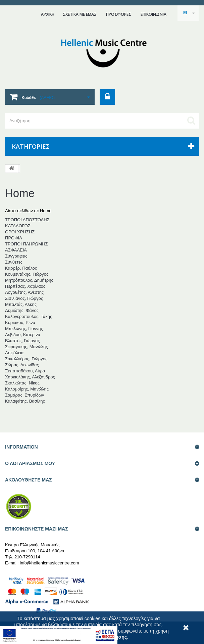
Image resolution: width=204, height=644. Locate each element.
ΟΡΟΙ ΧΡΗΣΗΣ (20, 232)
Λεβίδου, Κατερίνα (23, 335)
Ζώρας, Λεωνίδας (22, 365)
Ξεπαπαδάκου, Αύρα (25, 371)
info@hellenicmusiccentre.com (49, 563)
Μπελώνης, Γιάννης (24, 329)
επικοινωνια (154, 14)
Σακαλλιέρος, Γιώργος (26, 359)
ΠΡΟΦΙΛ (14, 238)
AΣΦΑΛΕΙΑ (16, 250)
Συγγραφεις (16, 256)
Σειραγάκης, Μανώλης (27, 347)
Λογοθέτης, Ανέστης (24, 292)
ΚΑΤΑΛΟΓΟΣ (18, 226)
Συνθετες (14, 262)
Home (20, 193)
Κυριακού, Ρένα (20, 323)
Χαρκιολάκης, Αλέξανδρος (30, 377)
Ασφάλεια (14, 353)
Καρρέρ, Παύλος (21, 268)
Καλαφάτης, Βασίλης (25, 401)
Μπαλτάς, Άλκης (21, 304)
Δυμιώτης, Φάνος (22, 310)
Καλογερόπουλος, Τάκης (29, 316)
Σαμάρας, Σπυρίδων (25, 395)
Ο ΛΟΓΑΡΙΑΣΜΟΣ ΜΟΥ (30, 463)
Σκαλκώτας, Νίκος (22, 383)
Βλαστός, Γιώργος (22, 341)
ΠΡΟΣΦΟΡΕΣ (119, 14)
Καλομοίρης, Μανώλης (27, 389)
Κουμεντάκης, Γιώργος (27, 274)
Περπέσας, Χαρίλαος (25, 286)
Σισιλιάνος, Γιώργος (24, 298)
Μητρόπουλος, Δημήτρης (29, 280)
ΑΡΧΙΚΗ (48, 14)
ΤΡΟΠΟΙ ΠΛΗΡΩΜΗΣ (27, 244)
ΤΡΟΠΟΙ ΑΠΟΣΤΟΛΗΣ (27, 220)
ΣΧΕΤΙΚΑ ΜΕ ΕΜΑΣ (80, 14)
